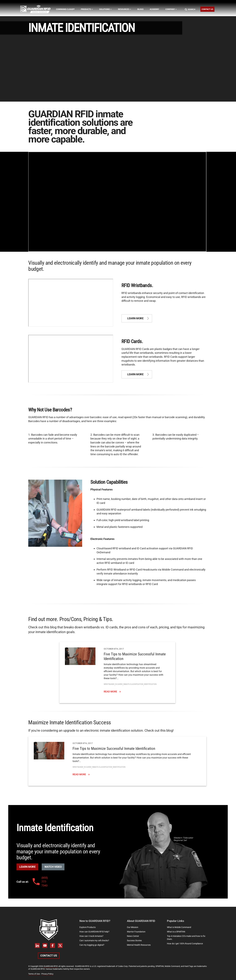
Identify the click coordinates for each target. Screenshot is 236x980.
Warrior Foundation (136, 932)
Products (87, 9)
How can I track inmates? (91, 936)
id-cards (119, 684)
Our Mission (133, 927)
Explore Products (88, 927)
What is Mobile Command (179, 927)
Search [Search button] (190, 9)
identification (150, 684)
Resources (124, 9)
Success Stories (134, 940)
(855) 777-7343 (40, 882)
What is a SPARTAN (176, 932)
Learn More (27, 867)
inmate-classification (133, 684)
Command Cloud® (65, 9)
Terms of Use (34, 974)
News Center (133, 936)
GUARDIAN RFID (51, 966)
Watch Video (53, 867)
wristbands (109, 684)
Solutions (105, 9)
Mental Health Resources (139, 945)
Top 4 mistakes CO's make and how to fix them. (186, 938)
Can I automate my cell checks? (94, 940)
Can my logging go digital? (92, 945)
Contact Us (207, 9)
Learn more (135, 318)
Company (171, 9)
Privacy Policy (47, 974)
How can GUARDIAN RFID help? (94, 932)
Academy (155, 9)
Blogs (140, 9)
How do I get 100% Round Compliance (185, 944)
